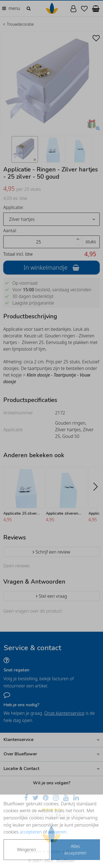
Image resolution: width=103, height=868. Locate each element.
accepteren (31, 832)
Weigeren (27, 850)
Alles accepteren (75, 850)
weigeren (57, 832)
